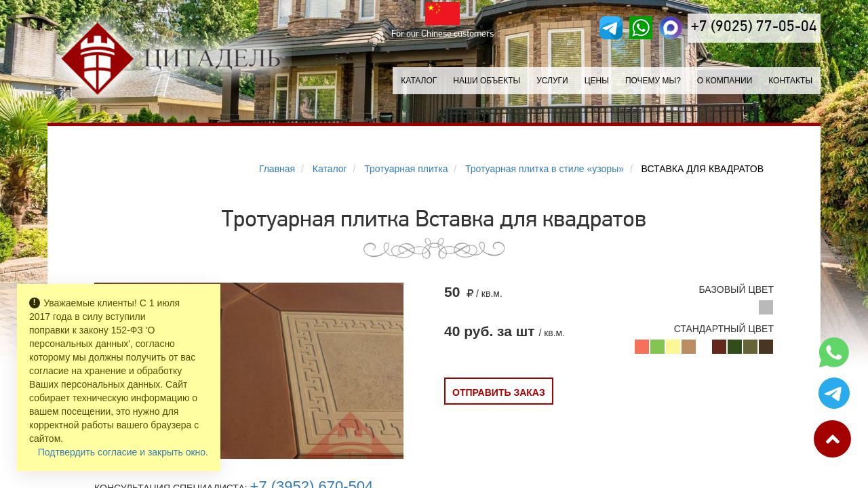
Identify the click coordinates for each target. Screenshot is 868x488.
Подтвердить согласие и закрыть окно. (123, 452)
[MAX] (671, 28)
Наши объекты (487, 81)
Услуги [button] (552, 81)
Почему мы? (653, 81)
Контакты (790, 81)
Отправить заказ (499, 392)
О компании (725, 81)
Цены (597, 81)
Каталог (419, 81)
